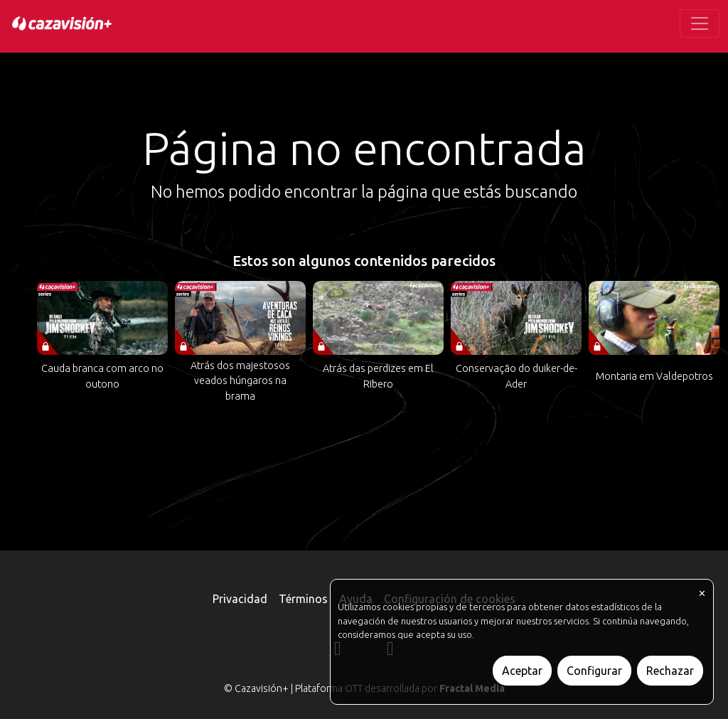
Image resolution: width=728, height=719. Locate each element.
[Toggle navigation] (700, 23)
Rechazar (670, 671)
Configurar (594, 671)
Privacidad (240, 599)
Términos (303, 599)
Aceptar (522, 671)
